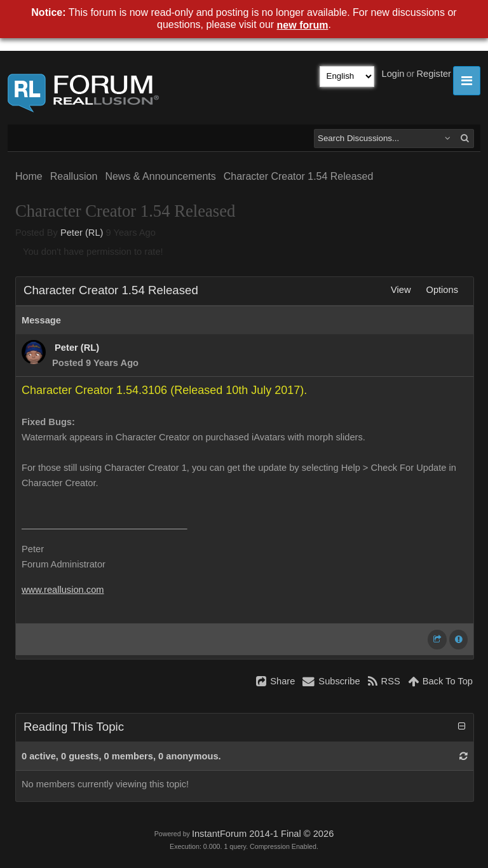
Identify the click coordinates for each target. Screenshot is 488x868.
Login (393, 74)
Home (29, 176)
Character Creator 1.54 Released (299, 176)
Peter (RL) (82, 233)
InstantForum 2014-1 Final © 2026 (263, 834)
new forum (303, 25)
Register (434, 74)
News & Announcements (160, 176)
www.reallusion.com (63, 590)
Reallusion (74, 176)
